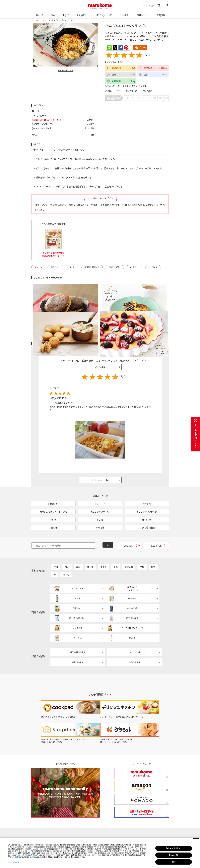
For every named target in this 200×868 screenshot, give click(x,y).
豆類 (142, 551)
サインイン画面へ (100, 337)
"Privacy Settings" (31, 855)
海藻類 (104, 551)
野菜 (116, 551)
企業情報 (160, 13)
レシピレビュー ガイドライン (158, 313)
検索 (167, 5)
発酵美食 (124, 13)
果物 (153, 551)
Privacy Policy (13, 863)
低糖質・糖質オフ (92, 267)
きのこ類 (129, 551)
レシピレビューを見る (114, 62)
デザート (120, 91)
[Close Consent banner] (196, 842)
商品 (53, 13)
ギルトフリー (135, 267)
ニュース (39, 13)
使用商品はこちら (66, 70)
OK (174, 862)
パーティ (72, 267)
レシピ (66, 13)
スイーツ (38, 267)
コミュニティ (82, 13)
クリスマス (153, 267)
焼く (137, 91)
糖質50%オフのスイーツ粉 (48, 120)
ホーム (35, 20)
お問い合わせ (142, 13)
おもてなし (55, 267)
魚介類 (90, 551)
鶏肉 (78, 551)
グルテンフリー (114, 267)
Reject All (174, 855)
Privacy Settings (174, 848)
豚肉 (67, 551)
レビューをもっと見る (100, 450)
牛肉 (56, 551)
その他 (149, 91)
